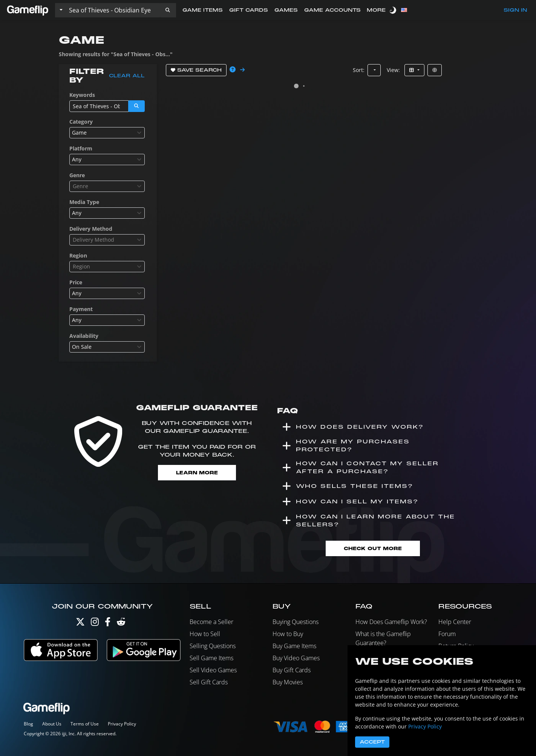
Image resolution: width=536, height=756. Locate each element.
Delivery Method (91, 229)
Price (76, 282)
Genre (77, 175)
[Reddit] (121, 623)
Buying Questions (296, 622)
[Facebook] (108, 623)
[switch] (394, 10)
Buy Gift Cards (292, 670)
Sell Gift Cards (209, 682)
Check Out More (373, 548)
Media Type (84, 202)
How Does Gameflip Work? (391, 622)
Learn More (197, 473)
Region (78, 255)
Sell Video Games (213, 670)
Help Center (455, 622)
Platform (81, 148)
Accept (372, 742)
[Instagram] (95, 623)
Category (81, 122)
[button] (168, 10)
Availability (84, 336)
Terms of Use (85, 724)
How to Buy (288, 634)
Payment (81, 309)
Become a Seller (211, 622)
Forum (447, 634)
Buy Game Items (294, 646)
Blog (28, 724)
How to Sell (205, 634)
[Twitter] (80, 623)
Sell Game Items (211, 658)
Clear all (127, 76)
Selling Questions (213, 646)
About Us (52, 724)
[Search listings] (113, 10)
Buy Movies (288, 682)
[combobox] (107, 133)
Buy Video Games (296, 658)
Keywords (82, 95)
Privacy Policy (122, 724)
